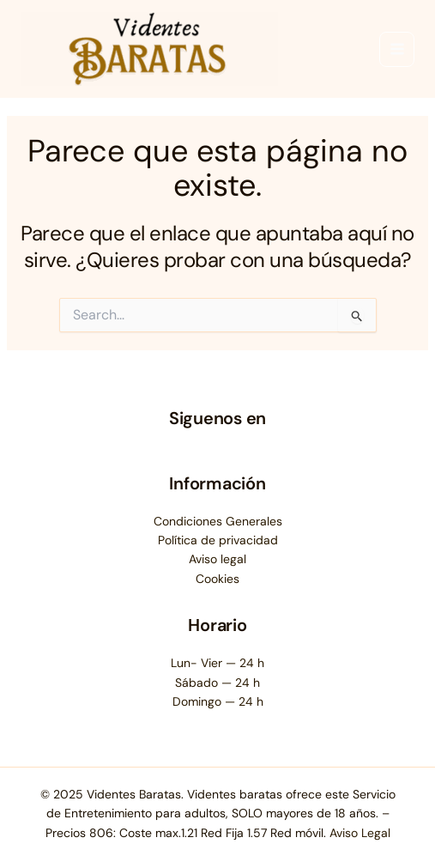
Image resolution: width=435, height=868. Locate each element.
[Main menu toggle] (397, 49)
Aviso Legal (360, 833)
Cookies (217, 579)
